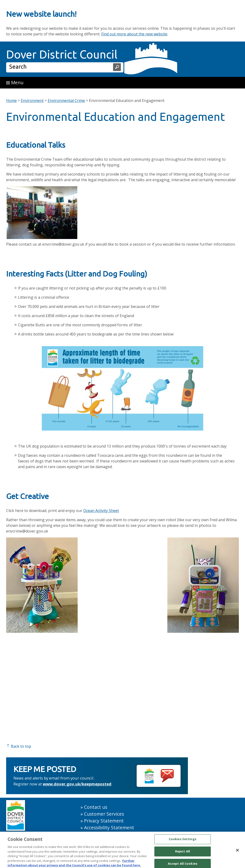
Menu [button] (15, 82)
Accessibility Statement (109, 828)
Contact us (96, 807)
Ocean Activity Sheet (101, 511)
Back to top (19, 746)
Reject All (183, 853)
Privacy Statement (104, 821)
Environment (32, 101)
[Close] (237, 852)
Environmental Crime (66, 101)
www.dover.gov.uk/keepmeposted (77, 784)
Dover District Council (62, 54)
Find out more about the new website (134, 34)
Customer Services (104, 814)
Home (11, 101)
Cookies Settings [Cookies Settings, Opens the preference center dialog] (183, 841)
